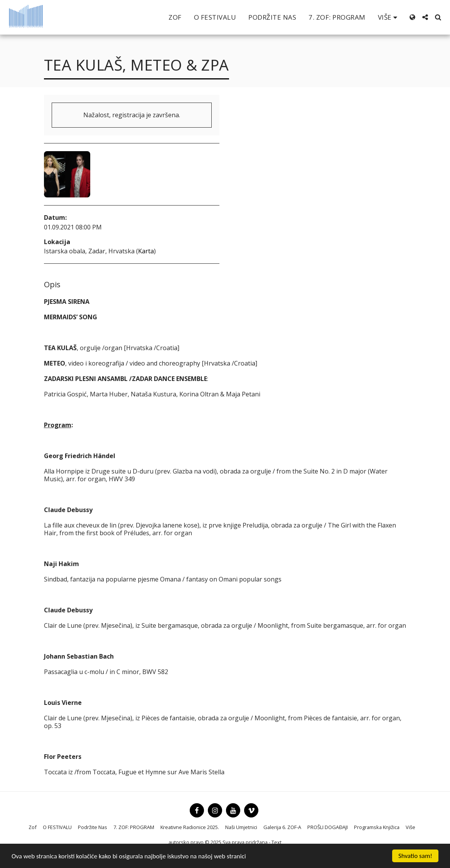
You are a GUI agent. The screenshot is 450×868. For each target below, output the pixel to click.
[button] (425, 17)
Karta (146, 251)
